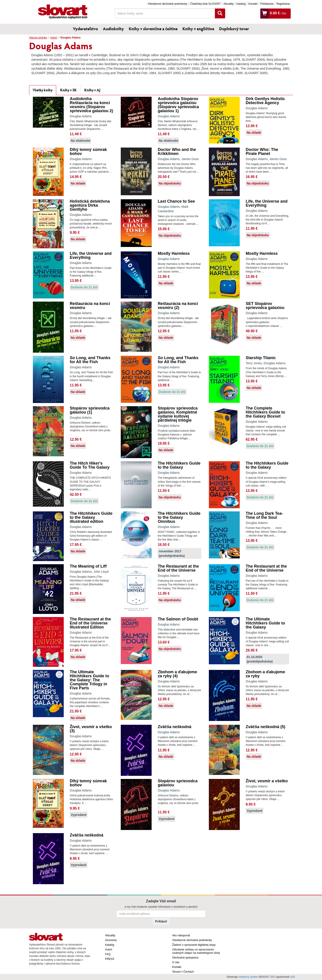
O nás (176, 962)
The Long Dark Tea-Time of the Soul (264, 515)
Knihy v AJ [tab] (92, 90)
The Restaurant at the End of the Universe (178, 568)
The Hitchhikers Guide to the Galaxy (179, 465)
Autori (54, 38)
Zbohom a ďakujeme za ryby (265, 674)
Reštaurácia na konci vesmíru (90, 306)
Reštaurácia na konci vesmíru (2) (178, 306)
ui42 (293, 977)
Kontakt (253, 4)
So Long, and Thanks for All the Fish (90, 360)
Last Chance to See (176, 201)
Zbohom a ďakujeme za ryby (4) (177, 674)
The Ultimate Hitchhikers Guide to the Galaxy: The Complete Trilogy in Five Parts (89, 680)
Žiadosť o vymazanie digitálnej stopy (194, 945)
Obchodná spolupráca (185, 958)
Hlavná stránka (38, 38)
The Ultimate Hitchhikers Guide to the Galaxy (265, 623)
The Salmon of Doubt (178, 619)
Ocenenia (111, 940)
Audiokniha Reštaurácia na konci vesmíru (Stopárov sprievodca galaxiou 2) (91, 105)
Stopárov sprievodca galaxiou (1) (90, 410)
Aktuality (228, 4)
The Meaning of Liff (88, 566)
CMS (272, 977)
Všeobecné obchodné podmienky (167, 4)
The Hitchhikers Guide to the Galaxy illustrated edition (91, 517)
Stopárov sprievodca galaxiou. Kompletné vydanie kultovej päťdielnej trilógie (178, 414)
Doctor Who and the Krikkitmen (177, 152)
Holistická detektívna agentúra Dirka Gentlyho (90, 205)
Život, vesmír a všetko (267, 781)
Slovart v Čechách (183, 972)
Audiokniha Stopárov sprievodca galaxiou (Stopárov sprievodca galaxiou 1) (178, 105)
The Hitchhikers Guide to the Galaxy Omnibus (179, 517)
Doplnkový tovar (234, 29)
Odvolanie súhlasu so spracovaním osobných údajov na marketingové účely (196, 951)
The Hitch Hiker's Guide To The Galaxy (90, 465)
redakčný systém (248, 977)
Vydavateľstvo (85, 29)
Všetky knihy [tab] (43, 90)
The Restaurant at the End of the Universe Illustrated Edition (90, 623)
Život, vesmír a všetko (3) (91, 729)
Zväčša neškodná (174, 727)
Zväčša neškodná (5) (266, 727)
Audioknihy (113, 29)
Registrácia (283, 4)
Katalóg (241, 4)
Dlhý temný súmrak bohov (88, 152)
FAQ (108, 954)
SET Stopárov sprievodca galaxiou (265, 306)
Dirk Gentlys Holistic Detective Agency (265, 101)
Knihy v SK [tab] (68, 90)
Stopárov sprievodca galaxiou (178, 783)
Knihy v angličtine (198, 29)
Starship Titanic (261, 358)
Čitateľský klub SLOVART (205, 4)
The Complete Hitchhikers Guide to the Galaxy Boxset (265, 412)
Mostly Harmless (174, 253)
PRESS (110, 959)
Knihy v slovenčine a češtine (153, 29)
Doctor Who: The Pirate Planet (262, 152)
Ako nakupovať (181, 935)
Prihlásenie (267, 4)
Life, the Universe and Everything (267, 203)
